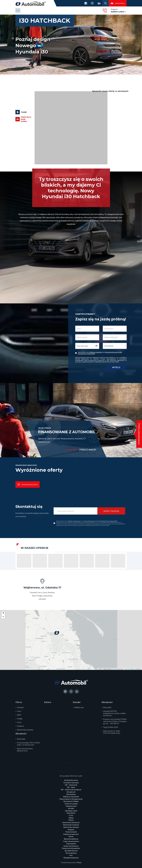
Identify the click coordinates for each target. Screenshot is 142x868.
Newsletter (71, 813)
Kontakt (71, 808)
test (71, 855)
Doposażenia (71, 844)
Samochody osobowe (71, 825)
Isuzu (19, 711)
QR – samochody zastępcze (71, 789)
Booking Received (71, 780)
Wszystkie (21, 739)
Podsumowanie (71, 832)
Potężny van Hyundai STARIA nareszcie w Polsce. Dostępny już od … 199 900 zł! (115, 721)
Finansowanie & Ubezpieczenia (71, 799)
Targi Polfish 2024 (111, 727)
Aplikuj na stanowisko (71, 797)
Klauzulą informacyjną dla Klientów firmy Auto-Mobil (100, 521)
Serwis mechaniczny (71, 846)
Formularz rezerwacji (71, 783)
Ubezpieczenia (71, 806)
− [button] (3, 617)
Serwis (71, 836)
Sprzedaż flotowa (71, 851)
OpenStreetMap (130, 669)
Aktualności (71, 792)
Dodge (20, 719)
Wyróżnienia (71, 794)
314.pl (115, 669)
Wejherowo (79, 707)
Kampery (21, 726)
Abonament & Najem (71, 801)
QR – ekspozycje (71, 785)
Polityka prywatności (71, 834)
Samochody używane (25, 730)
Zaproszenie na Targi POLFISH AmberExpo (112, 732)
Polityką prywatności (96, 352)
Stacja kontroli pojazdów (71, 848)
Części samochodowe (71, 841)
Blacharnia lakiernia (71, 839)
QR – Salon (71, 787)
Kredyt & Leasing (71, 804)
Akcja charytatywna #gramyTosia (25, 750)
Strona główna (71, 853)
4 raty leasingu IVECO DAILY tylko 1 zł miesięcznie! (29, 744)
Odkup (71, 818)
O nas (71, 815)
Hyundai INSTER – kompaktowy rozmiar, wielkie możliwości (114, 713)
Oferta (71, 820)
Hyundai (20, 707)
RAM (19, 715)
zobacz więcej (88, 450)
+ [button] (3, 613)
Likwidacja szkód (71, 811)
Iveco (19, 722)
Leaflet (100, 669)
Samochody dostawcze (71, 822)
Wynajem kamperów (71, 858)
